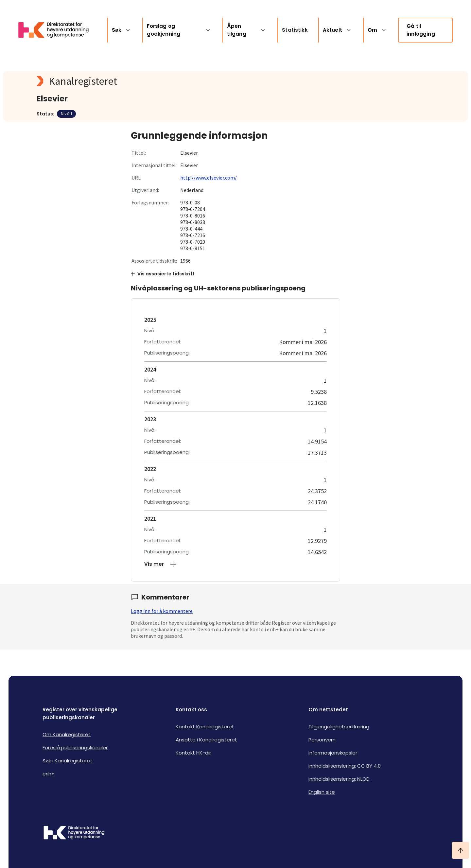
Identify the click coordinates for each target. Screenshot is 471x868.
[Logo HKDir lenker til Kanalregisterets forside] (58, 30)
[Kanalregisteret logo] (167, 81)
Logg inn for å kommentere (162, 611)
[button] (235, 564)
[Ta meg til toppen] (461, 850)
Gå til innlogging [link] (421, 30)
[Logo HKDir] (74, 833)
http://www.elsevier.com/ (209, 178)
